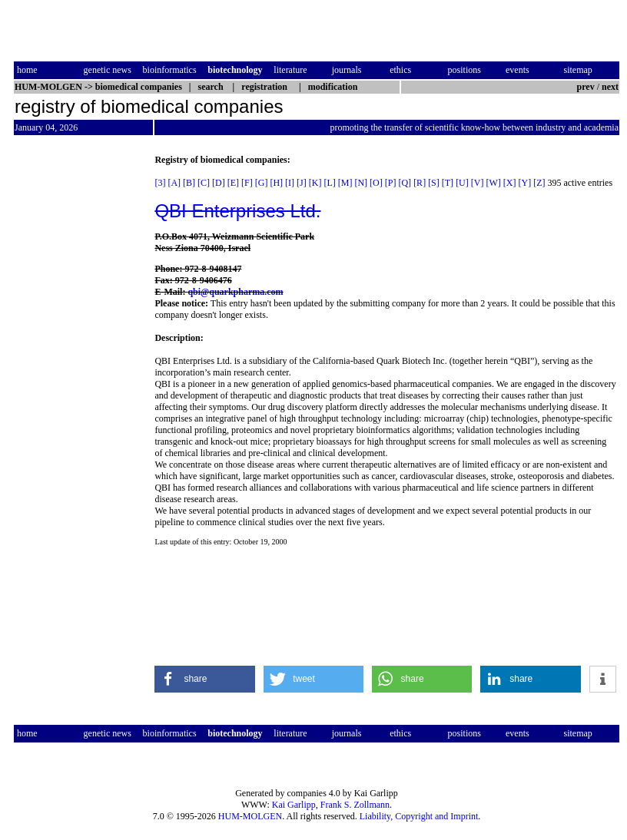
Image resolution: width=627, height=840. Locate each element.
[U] (462, 183)
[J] (302, 183)
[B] (189, 183)
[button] (205, 679)
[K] (315, 183)
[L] (329, 183)
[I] (290, 183)
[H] (276, 183)
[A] (174, 183)
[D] (219, 183)
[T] (448, 183)
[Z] (539, 183)
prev (586, 87)
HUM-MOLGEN (250, 816)
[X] (510, 183)
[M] (345, 183)
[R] (420, 183)
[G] (262, 183)
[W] (493, 183)
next (610, 87)
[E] (233, 183)
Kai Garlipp (294, 805)
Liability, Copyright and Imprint (419, 816)
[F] (247, 183)
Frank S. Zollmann (355, 805)
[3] (160, 183)
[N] (361, 183)
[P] (391, 183)
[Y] (524, 183)
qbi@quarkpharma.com (235, 292)
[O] (376, 183)
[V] (478, 183)
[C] (204, 183)
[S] (434, 183)
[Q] (405, 183)
